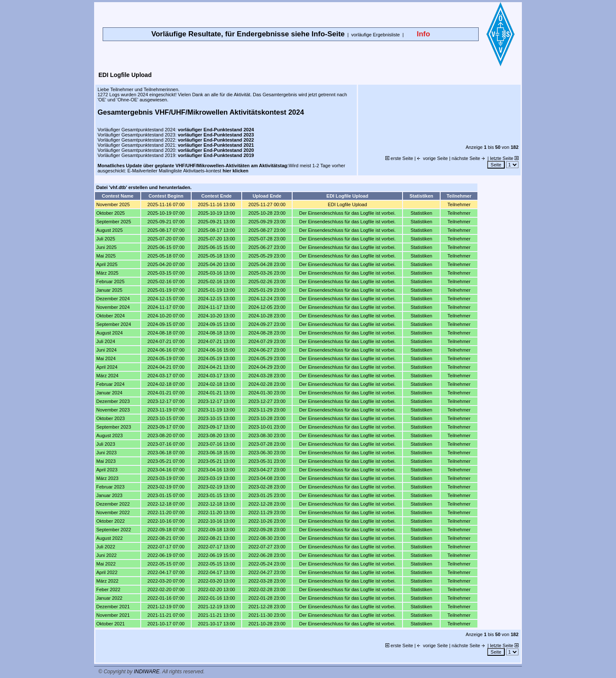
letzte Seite (504, 158)
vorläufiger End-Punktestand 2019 (216, 155)
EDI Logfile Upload (347, 204)
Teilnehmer (459, 204)
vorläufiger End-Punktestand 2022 (216, 140)
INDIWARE (147, 672)
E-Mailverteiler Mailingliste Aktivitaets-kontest (188, 171)
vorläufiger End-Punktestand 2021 (216, 145)
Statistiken (422, 213)
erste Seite (399, 158)
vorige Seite (432, 158)
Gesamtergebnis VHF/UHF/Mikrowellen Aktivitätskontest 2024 (201, 112)
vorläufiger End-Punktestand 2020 (216, 150)
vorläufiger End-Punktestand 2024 (216, 130)
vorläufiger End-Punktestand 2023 (216, 135)
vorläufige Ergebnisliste (376, 35)
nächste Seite (469, 158)
